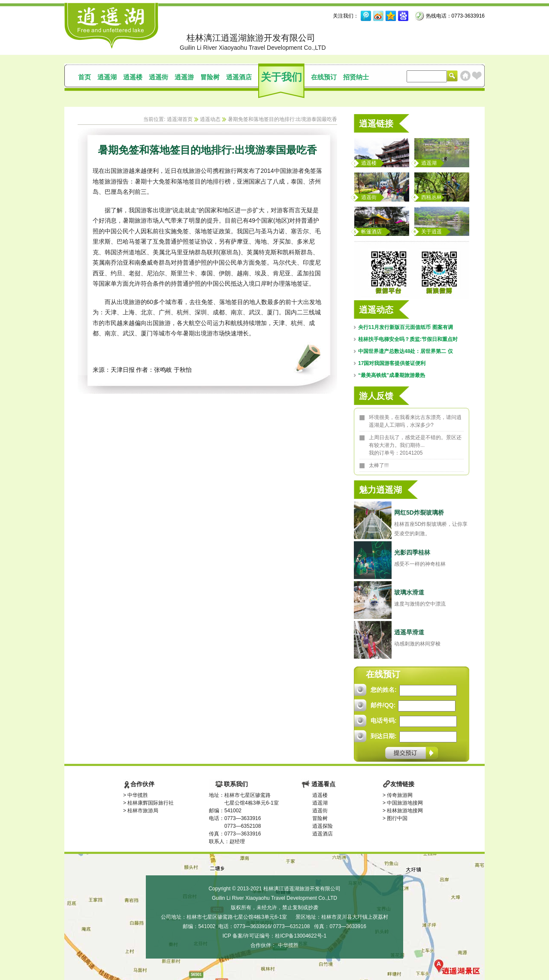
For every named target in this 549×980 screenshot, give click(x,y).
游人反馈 (376, 396)
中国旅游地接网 (405, 803)
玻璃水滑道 (409, 592)
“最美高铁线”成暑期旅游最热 (392, 375)
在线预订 (324, 77)
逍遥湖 (107, 77)
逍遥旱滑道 (409, 632)
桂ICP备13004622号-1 (301, 936)
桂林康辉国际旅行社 (151, 803)
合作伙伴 (142, 784)
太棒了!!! (379, 465)
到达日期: (384, 736)
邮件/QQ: (383, 705)
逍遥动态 (210, 119)
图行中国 (397, 818)
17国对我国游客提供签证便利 (392, 363)
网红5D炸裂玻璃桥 (419, 513)
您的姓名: (384, 690)
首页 (84, 77)
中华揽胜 (138, 795)
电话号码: (384, 721)
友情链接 (402, 784)
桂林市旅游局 (143, 811)
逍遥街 (158, 77)
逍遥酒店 (239, 77)
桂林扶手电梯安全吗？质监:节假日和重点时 (408, 339)
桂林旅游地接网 (405, 811)
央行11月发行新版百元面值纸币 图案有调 (406, 327)
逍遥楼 (133, 77)
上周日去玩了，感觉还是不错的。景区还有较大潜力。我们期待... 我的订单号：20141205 (415, 445)
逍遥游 (184, 77)
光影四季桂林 (412, 552)
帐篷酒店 (371, 232)
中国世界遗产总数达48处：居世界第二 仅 (406, 351)
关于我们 (281, 77)
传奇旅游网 (400, 795)
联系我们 (236, 784)
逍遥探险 (323, 826)
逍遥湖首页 (180, 119)
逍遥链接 (376, 124)
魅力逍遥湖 (380, 490)
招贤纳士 (356, 77)
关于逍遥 (431, 232)
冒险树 (210, 77)
